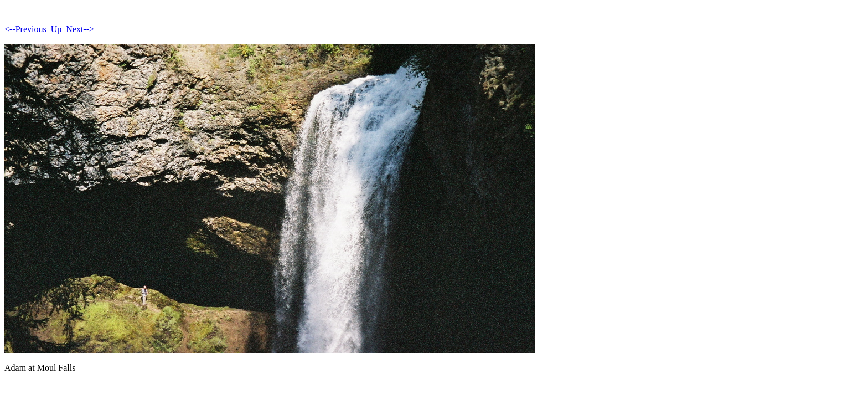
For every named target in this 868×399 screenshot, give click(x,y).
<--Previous (25, 29)
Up (56, 29)
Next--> (80, 29)
